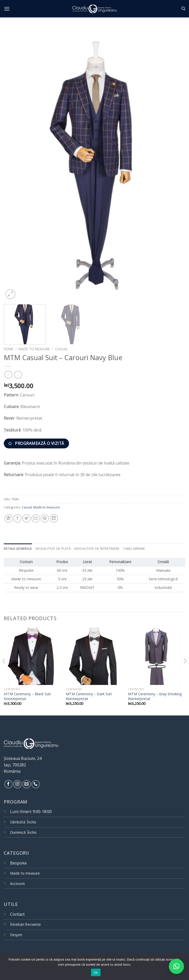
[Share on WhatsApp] (8, 518)
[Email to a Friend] (36, 518)
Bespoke (18, 863)
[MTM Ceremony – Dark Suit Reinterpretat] (94, 656)
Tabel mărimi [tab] (134, 549)
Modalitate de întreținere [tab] (97, 549)
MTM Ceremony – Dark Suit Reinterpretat (89, 696)
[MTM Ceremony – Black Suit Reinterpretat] (32, 656)
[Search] (183, 9)
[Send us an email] (27, 784)
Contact (17, 914)
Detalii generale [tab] (18, 549)
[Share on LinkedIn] (54, 518)
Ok (96, 973)
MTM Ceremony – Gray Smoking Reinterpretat (155, 696)
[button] (176, 966)
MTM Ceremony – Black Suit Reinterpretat (27, 696)
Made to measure (34, 349)
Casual (62, 349)
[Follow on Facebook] (8, 784)
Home (9, 349)
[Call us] (36, 784)
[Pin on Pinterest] (45, 518)
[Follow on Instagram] (18, 784)
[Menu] (7, 9)
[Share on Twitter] (27, 518)
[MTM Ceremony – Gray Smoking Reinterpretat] (157, 656)
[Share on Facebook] (18, 518)
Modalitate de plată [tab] (53, 549)
